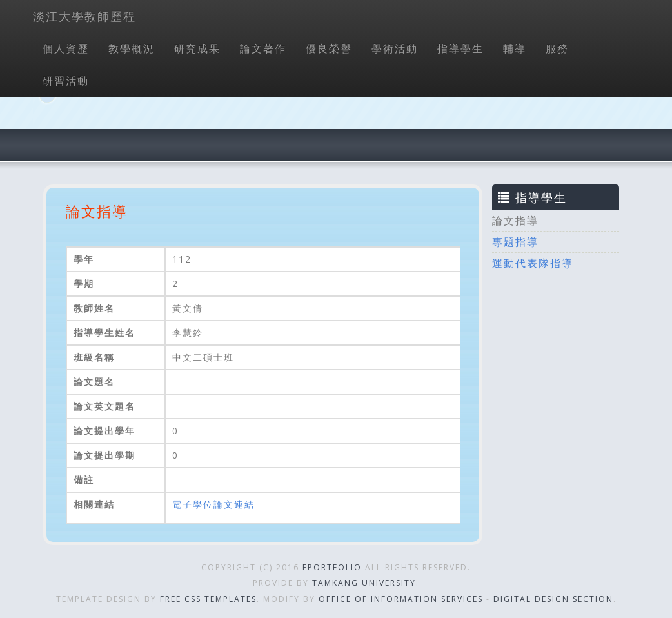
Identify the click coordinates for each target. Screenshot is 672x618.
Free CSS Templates (208, 599)
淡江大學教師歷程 (84, 16)
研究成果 (197, 48)
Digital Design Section (553, 599)
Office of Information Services (401, 599)
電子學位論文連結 (213, 504)
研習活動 (66, 81)
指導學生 (460, 48)
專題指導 (515, 242)
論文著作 (263, 48)
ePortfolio (332, 567)
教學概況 (132, 48)
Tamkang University (364, 583)
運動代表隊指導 (533, 263)
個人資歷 (66, 48)
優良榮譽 (329, 48)
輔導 (515, 48)
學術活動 (395, 48)
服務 (557, 48)
